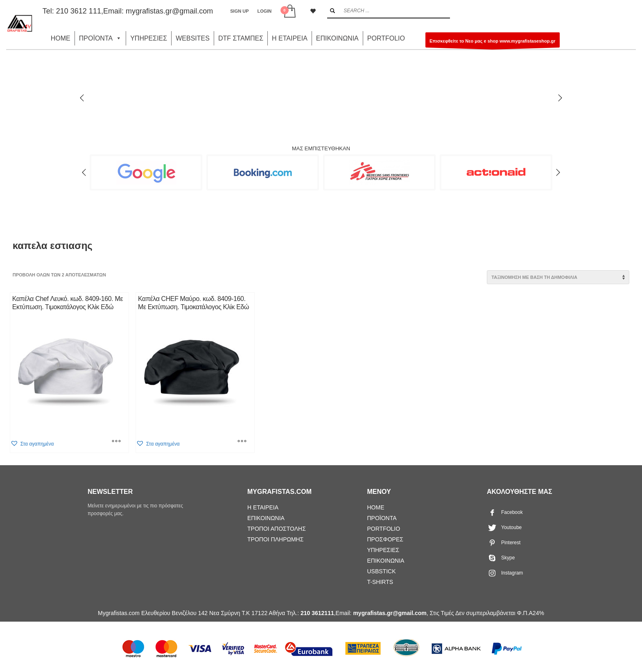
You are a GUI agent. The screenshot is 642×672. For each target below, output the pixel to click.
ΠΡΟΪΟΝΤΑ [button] (100, 38)
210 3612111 (317, 613)
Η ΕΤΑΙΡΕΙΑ (290, 38)
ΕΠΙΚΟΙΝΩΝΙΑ (337, 38)
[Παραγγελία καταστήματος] (558, 277)
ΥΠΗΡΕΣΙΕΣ (149, 38)
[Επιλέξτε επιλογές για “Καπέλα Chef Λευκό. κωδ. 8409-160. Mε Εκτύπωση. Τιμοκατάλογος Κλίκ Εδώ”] (116, 442)
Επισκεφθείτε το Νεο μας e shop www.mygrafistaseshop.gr (493, 43)
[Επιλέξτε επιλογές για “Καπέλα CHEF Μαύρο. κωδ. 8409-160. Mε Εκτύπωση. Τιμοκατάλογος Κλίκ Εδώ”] (242, 442)
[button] (32, 444)
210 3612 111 (79, 11)
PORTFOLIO (386, 38)
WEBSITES (193, 38)
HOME (61, 38)
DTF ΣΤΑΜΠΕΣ (241, 38)
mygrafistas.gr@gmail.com (169, 11)
